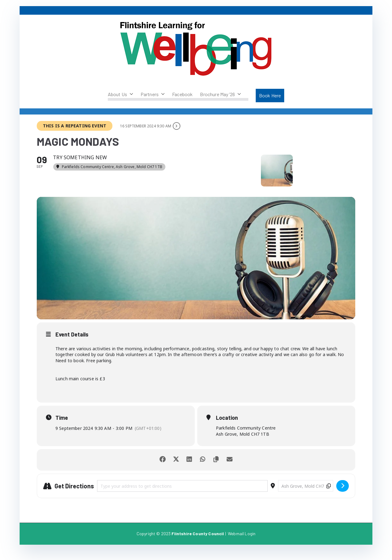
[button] (130, 94)
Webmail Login (242, 543)
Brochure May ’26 (221, 94)
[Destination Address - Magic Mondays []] (306, 495)
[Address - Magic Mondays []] (182, 495)
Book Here (270, 95)
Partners (153, 94)
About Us (121, 94)
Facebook (182, 94)
